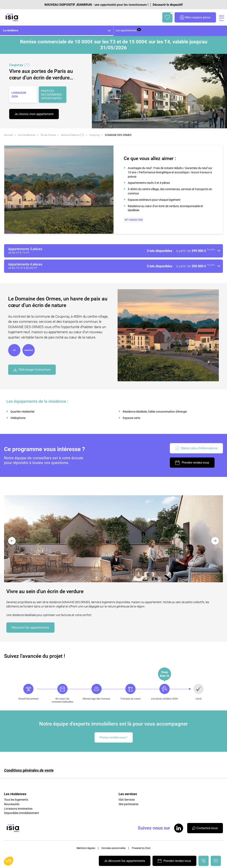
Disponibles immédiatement (22, 813)
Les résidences (27, 135)
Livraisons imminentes (18, 809)
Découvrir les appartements (30, 628)
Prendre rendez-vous (192, 463)
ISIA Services (127, 800)
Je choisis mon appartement (34, 114)
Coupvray (95, 135)
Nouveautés (12, 804)
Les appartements (128, 30)
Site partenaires (129, 804)
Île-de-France (48, 135)
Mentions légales (86, 848)
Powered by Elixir (141, 848)
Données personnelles (113, 848)
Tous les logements (16, 800)
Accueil (8, 135)
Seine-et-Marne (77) (73, 135)
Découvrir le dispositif (168, 5)
